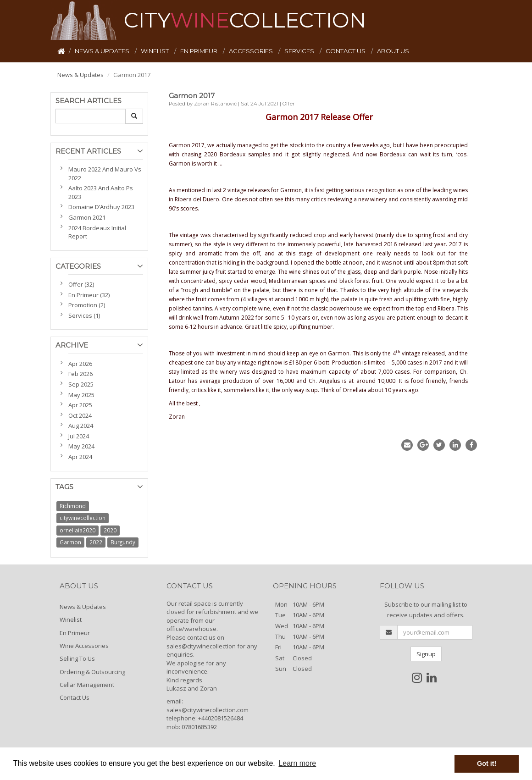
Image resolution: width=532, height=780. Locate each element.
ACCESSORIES (252, 51)
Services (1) (84, 315)
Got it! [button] (487, 763)
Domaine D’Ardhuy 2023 (101, 207)
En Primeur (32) (89, 295)
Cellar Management (87, 685)
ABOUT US (393, 51)
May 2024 (81, 446)
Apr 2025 (80, 405)
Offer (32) (81, 284)
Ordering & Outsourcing (92, 672)
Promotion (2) (87, 305)
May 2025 (81, 395)
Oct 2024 (80, 415)
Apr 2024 (80, 457)
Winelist (71, 620)
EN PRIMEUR (199, 51)
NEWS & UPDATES (103, 51)
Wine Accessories (84, 646)
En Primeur (75, 633)
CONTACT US (346, 51)
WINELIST (155, 51)
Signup (426, 654)
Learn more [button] (297, 763)
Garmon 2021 (87, 217)
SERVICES (300, 51)
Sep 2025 (81, 384)
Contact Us (75, 697)
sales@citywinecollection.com (208, 710)
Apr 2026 (80, 364)
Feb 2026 (80, 374)
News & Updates (80, 75)
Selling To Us (77, 658)
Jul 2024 (79, 436)
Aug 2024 (81, 426)
